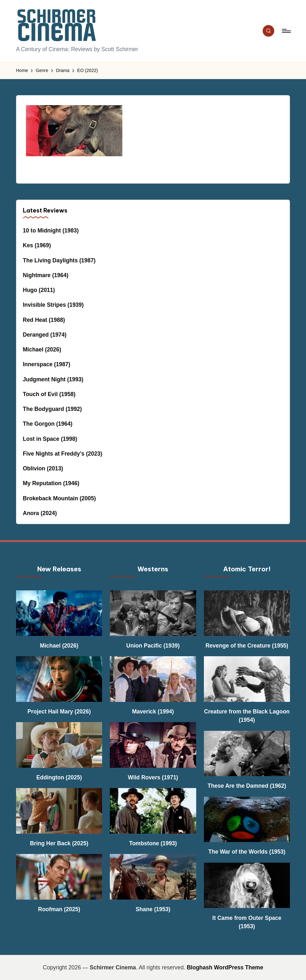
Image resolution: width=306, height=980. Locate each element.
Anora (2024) (40, 513)
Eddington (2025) (59, 777)
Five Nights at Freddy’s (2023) (62, 454)
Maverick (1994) (153, 712)
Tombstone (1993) (153, 843)
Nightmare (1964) (46, 275)
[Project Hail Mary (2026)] (59, 679)
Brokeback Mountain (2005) (59, 498)
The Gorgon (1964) (48, 424)
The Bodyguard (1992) (52, 409)
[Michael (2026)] (59, 613)
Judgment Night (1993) (53, 379)
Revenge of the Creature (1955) (247, 646)
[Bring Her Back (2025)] (59, 811)
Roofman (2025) (59, 909)
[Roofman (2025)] (59, 877)
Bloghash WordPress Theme (225, 967)
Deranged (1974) (45, 335)
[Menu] (286, 31)
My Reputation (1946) (51, 483)
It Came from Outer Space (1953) (247, 922)
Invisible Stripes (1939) (53, 305)
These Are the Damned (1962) (247, 786)
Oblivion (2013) (43, 468)
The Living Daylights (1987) (59, 260)
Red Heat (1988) (44, 320)
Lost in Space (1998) (50, 439)
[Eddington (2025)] (59, 745)
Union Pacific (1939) (153, 646)
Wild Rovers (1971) (153, 777)
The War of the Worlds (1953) (247, 852)
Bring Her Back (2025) (59, 843)
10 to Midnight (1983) (51, 231)
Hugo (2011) (39, 290)
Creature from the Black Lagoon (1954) (247, 716)
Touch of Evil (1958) (49, 394)
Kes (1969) (37, 245)
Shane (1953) (153, 909)
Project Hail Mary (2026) (59, 712)
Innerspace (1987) (47, 364)
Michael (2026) (42, 349)
